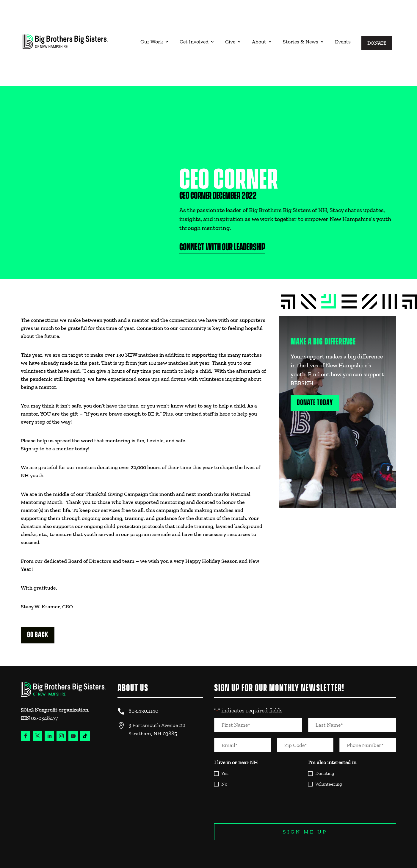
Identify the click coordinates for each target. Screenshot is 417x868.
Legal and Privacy (376, 846)
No (224, 760)
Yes (225, 749)
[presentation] (259, 781)
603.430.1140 (143, 687)
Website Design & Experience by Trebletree (54, 856)
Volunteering (329, 760)
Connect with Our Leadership (223, 224)
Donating (325, 749)
